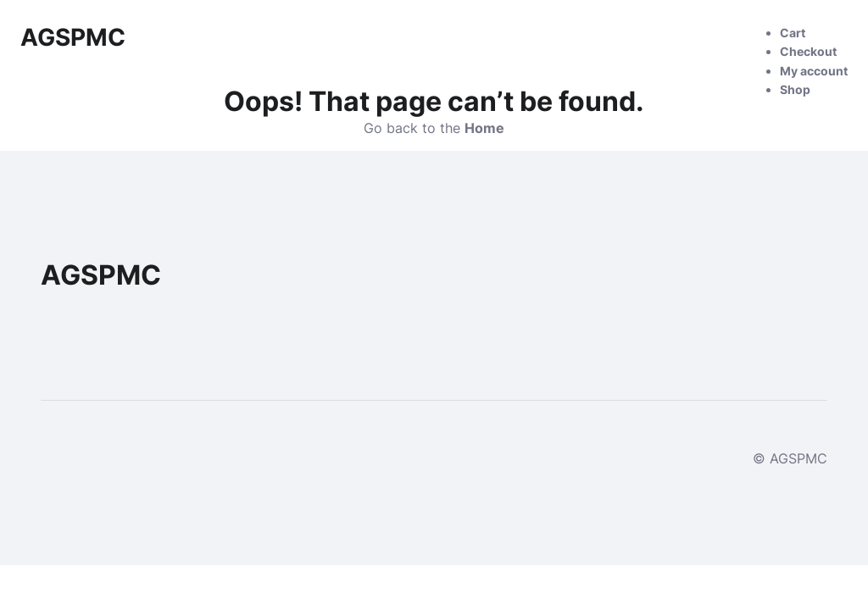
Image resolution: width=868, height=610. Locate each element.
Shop (795, 89)
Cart (793, 33)
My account (814, 71)
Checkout (808, 51)
